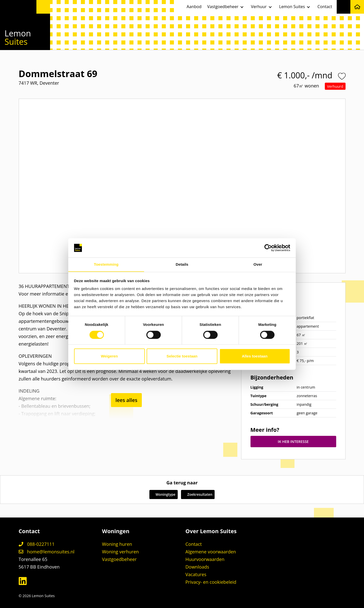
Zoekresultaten (199, 495)
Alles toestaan (255, 356)
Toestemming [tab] (106, 264)
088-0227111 (37, 544)
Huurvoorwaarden (205, 559)
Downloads (197, 567)
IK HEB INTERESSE (293, 442)
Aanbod (194, 7)
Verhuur (259, 7)
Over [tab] (258, 264)
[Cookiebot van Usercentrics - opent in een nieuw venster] (268, 248)
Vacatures (196, 574)
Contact (325, 7)
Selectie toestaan (182, 356)
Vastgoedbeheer (223, 7)
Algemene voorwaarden (211, 552)
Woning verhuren (121, 552)
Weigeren (109, 356)
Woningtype (163, 495)
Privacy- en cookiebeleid (211, 582)
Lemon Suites (292, 7)
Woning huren (117, 544)
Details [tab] (182, 264)
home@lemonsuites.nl (47, 552)
